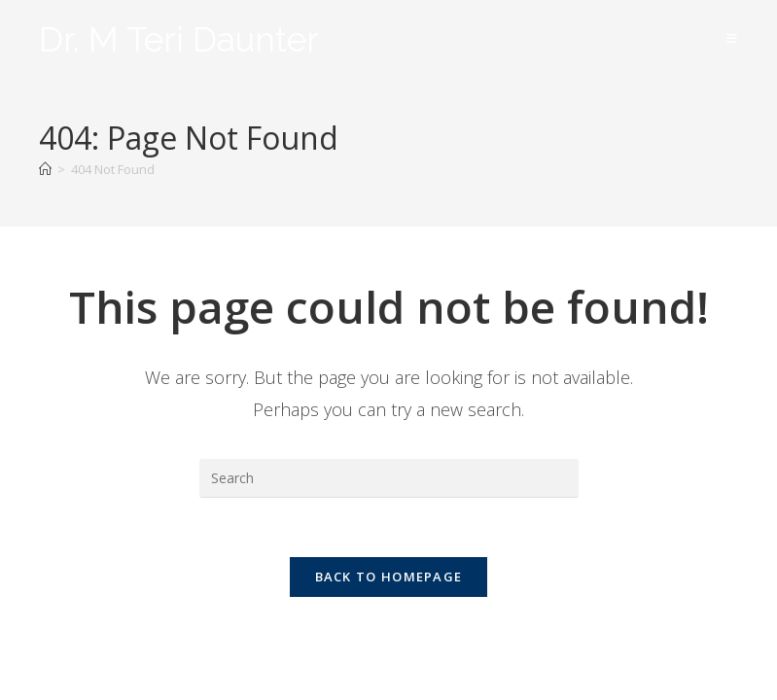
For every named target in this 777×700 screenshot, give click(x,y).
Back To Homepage (389, 577)
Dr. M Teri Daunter (179, 39)
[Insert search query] (389, 478)
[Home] (45, 169)
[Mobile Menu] (732, 38)
